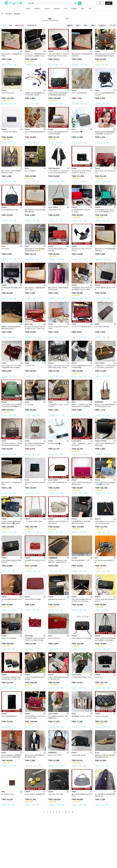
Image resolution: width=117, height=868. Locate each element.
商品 (50, 19)
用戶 (67, 19)
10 (73, 812)
